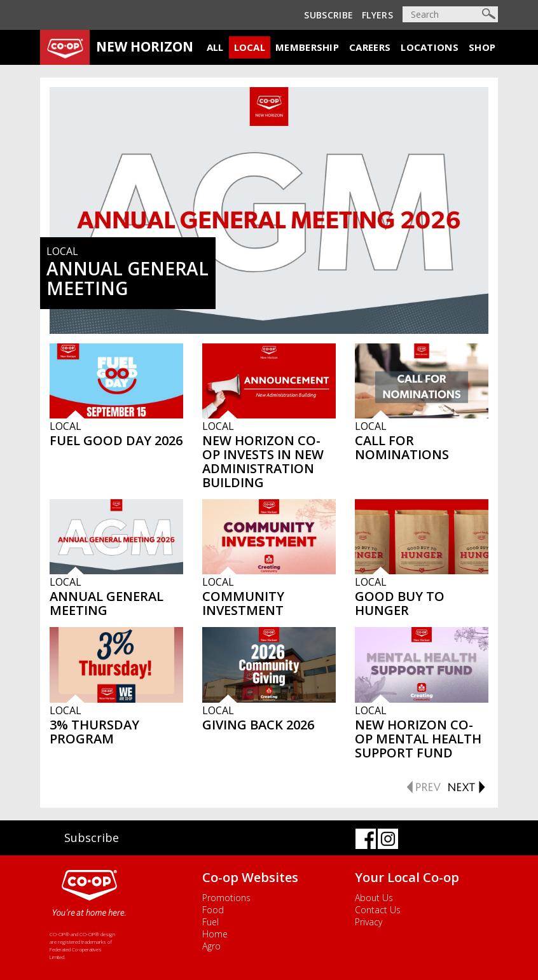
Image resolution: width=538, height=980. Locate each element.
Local (250, 47)
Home (215, 934)
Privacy (369, 922)
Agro (211, 946)
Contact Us (378, 910)
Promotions (226, 898)
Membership (307, 47)
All (215, 47)
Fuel (210, 922)
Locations (430, 47)
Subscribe (328, 15)
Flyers (377, 15)
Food (213, 910)
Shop (482, 47)
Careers (370, 47)
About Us (374, 898)
